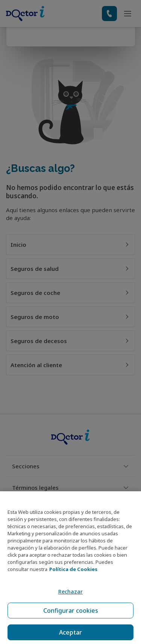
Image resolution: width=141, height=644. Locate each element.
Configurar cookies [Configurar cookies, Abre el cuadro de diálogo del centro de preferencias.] (71, 611)
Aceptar (70, 632)
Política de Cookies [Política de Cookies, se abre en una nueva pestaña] (73, 569)
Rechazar (70, 592)
